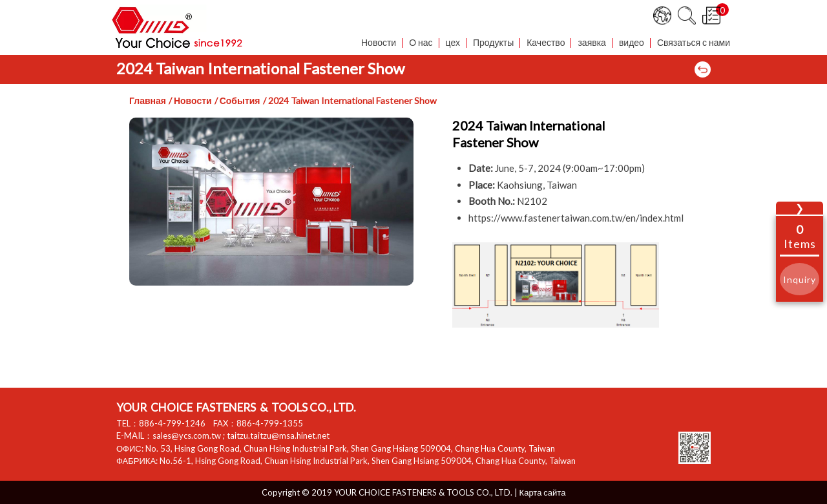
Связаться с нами (694, 43)
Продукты (493, 43)
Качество (546, 43)
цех (453, 43)
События (240, 100)
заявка (591, 43)
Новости (379, 43)
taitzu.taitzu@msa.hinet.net (278, 436)
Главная (148, 100)
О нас (421, 43)
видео (632, 43)
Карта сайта (543, 492)
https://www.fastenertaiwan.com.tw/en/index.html (576, 218)
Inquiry (800, 279)
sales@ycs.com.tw (187, 436)
